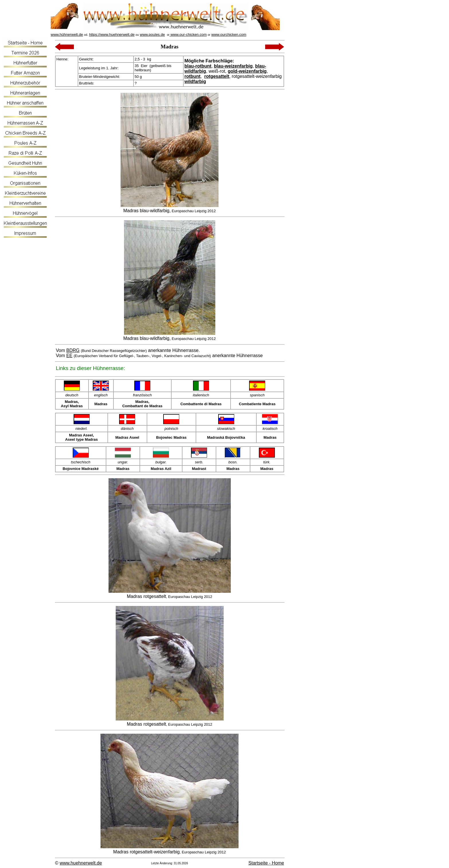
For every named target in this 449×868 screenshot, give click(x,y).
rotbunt (192, 76)
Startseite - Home (266, 863)
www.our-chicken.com (188, 35)
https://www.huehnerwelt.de (112, 35)
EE (69, 356)
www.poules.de (152, 35)
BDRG (73, 350)
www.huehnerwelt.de (81, 863)
